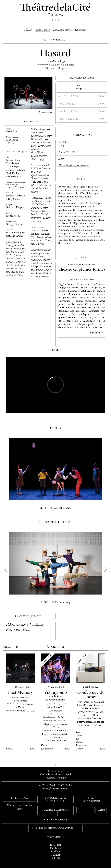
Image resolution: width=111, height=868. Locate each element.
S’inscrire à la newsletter (57, 810)
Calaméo (56, 855)
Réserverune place (81, 87)
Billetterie (20, 798)
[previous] (6, 475)
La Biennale (81, 30)
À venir (28, 30)
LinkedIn (56, 858)
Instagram (55, 845)
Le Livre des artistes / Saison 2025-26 (53, 828)
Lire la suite (97, 333)
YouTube (55, 851)
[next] (105, 475)
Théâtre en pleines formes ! (82, 272)
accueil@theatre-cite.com (56, 789)
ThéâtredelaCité (55, 771)
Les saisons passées (62, 30)
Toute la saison (42, 30)
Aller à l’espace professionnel (74, 165)
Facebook (55, 848)
